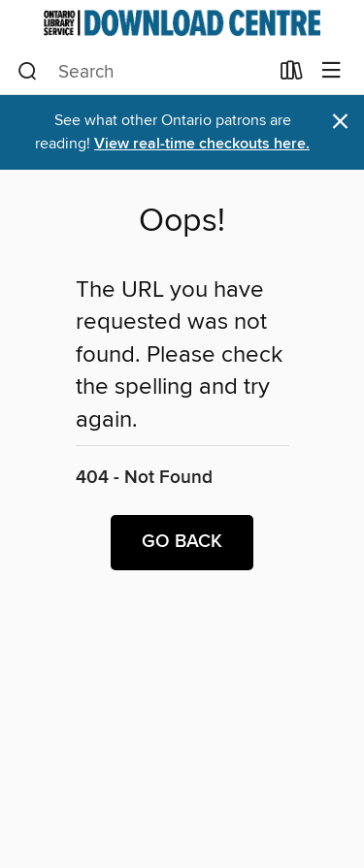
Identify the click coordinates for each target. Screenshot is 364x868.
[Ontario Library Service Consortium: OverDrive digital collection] (182, 23)
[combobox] (143, 72)
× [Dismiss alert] (340, 122)
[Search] (28, 72)
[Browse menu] (331, 71)
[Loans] (292, 75)
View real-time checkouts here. (202, 144)
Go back (182, 542)
